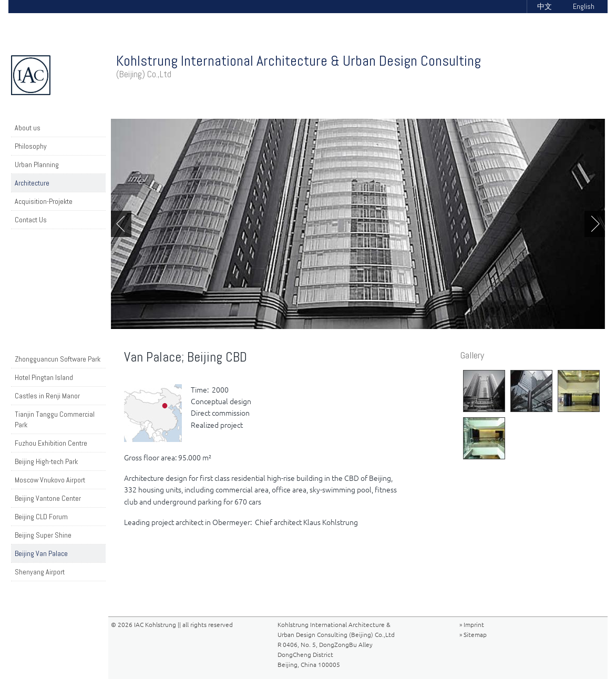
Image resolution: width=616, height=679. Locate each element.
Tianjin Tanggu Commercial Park (55, 419)
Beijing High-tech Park (46, 461)
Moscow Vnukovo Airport (50, 480)
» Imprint (472, 625)
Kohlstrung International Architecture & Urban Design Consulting (299, 66)
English (584, 6)
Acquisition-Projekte (44, 201)
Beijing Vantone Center (48, 498)
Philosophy (31, 146)
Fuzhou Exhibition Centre (51, 443)
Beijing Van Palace (41, 553)
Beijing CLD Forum (41, 517)
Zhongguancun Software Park (58, 359)
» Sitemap (473, 635)
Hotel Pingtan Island (44, 377)
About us (28, 128)
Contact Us (31, 220)
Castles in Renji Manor (47, 396)
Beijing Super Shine (43, 535)
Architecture (32, 183)
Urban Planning (37, 164)
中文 (545, 6)
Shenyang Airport (40, 572)
